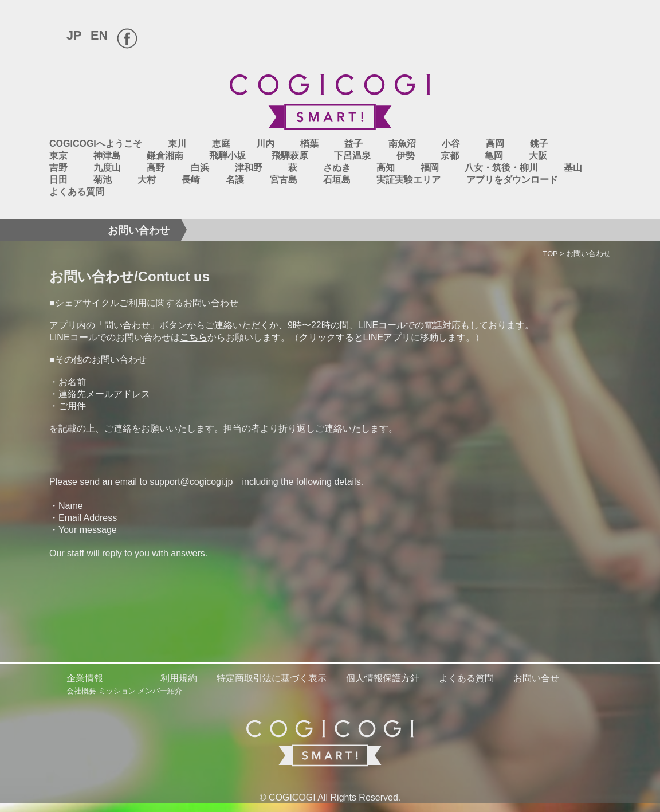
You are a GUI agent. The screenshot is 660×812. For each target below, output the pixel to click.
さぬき (337, 168)
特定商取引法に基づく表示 (272, 678)
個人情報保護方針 (383, 678)
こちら (194, 337)
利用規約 (179, 678)
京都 (450, 156)
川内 (265, 144)
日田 (58, 180)
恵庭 (221, 144)
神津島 (107, 156)
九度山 (107, 168)
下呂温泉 (352, 156)
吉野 (58, 168)
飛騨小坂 (227, 156)
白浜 (200, 168)
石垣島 (337, 180)
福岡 (430, 168)
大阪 (538, 156)
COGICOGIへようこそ (96, 144)
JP (74, 35)
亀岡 (494, 156)
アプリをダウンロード (512, 180)
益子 (353, 144)
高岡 (495, 144)
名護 (235, 180)
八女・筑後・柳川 (501, 168)
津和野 (249, 168)
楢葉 (309, 144)
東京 (58, 156)
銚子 (539, 144)
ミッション (117, 691)
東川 (177, 144)
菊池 (103, 180)
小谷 (451, 144)
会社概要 (81, 691)
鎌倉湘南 (165, 156)
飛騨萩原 (290, 156)
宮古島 (284, 180)
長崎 (191, 180)
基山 (573, 168)
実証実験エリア (408, 180)
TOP (551, 254)
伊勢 (406, 156)
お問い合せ (536, 678)
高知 (386, 168)
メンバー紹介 (160, 691)
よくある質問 (77, 192)
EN (99, 35)
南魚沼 (402, 144)
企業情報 (85, 678)
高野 (156, 168)
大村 (147, 180)
